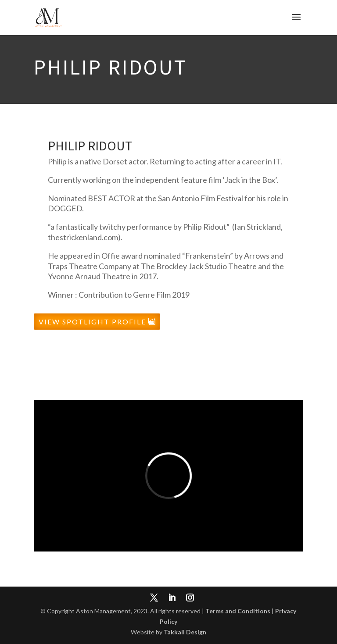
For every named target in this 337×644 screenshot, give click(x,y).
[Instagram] (190, 598)
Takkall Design (185, 632)
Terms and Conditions (238, 611)
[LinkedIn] (172, 598)
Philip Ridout (90, 146)
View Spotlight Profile (92, 322)
